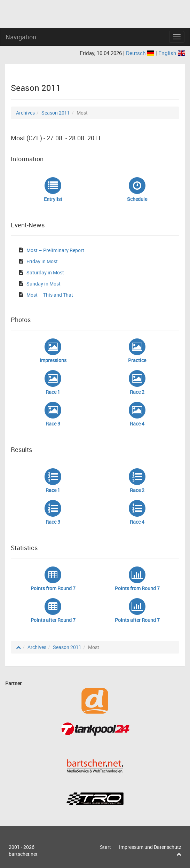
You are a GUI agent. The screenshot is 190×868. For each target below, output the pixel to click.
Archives (25, 113)
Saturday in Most (45, 272)
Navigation (21, 37)
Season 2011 (56, 113)
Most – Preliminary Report (55, 250)
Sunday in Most (43, 284)
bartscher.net (23, 854)
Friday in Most (42, 261)
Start (105, 847)
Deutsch (141, 53)
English (172, 53)
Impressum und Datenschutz (150, 847)
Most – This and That (50, 295)
